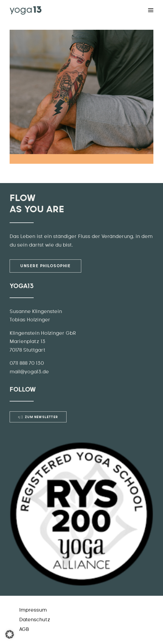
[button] (10, 634)
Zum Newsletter (38, 417)
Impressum (33, 610)
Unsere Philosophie (45, 266)
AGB (24, 630)
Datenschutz (35, 620)
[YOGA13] (26, 10)
